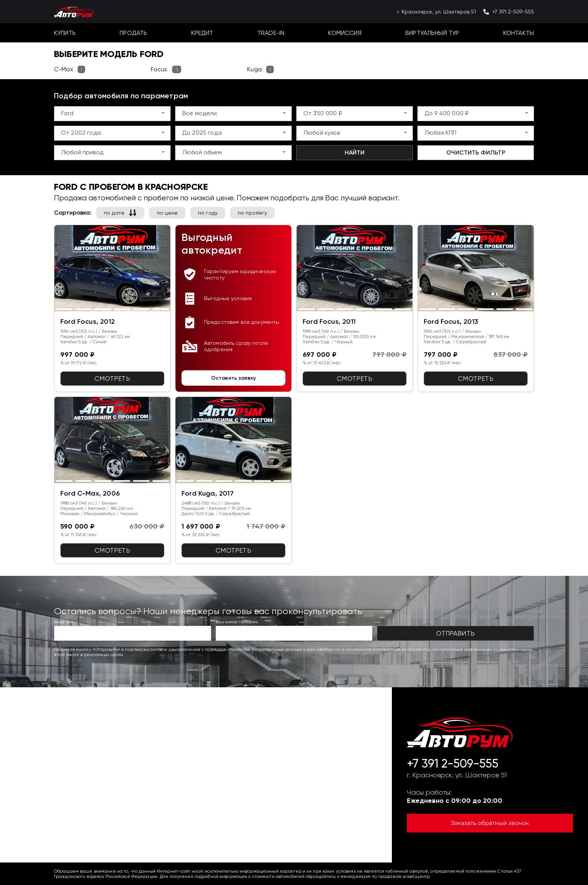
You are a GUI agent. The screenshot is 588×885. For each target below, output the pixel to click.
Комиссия (345, 33)
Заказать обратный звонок (490, 823)
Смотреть (112, 379)
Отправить (455, 633)
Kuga (260, 69)
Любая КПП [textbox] (440, 133)
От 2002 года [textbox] (81, 133)
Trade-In (271, 33)
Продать (133, 33)
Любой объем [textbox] (202, 152)
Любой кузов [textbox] (322, 133)
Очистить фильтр (475, 153)
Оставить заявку (233, 378)
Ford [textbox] (67, 113)
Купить (65, 33)
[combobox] (112, 114)
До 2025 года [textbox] (202, 133)
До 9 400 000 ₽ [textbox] (446, 113)
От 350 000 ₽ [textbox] (323, 113)
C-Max (70, 69)
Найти (355, 153)
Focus (166, 69)
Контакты (519, 33)
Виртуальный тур (432, 33)
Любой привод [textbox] (82, 152)
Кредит (202, 33)
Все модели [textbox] (200, 113)
